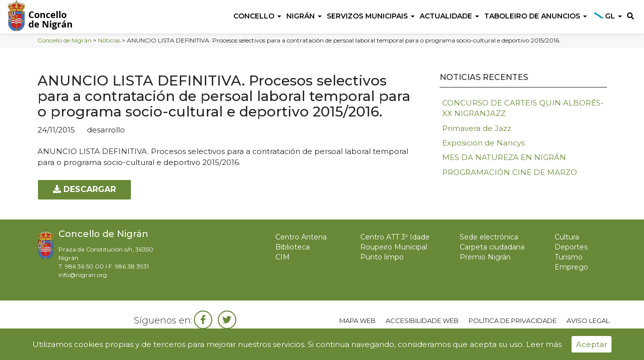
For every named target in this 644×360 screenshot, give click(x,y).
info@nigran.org (83, 275)
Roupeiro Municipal (394, 247)
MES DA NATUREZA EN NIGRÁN (504, 157)
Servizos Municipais (371, 16)
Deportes (571, 247)
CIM (283, 257)
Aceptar (592, 344)
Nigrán (304, 16)
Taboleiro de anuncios (536, 16)
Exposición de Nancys (483, 143)
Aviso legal (588, 320)
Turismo (569, 257)
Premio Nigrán (485, 257)
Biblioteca (293, 247)
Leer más (544, 344)
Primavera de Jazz (477, 128)
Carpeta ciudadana (492, 247)
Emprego (571, 267)
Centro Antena (301, 237)
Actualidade (449, 16)
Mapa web (357, 320)
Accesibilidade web (422, 320)
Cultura (567, 237)
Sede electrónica (489, 237)
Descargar (84, 189)
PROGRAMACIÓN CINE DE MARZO (510, 172)
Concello (257, 16)
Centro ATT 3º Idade (395, 237)
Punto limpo (382, 257)
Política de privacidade (513, 320)
